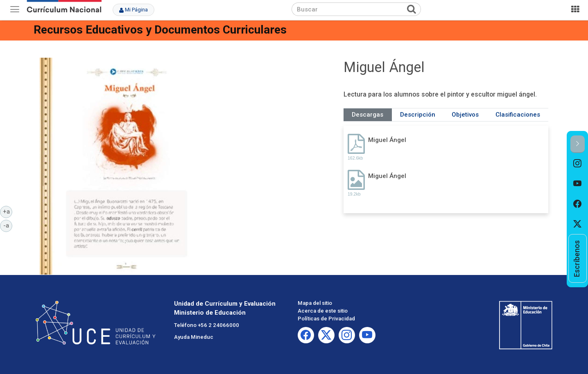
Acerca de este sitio (323, 311)
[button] (578, 144)
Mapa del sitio (315, 303)
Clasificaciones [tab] (518, 115)
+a (8, 211)
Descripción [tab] (418, 115)
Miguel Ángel (387, 140)
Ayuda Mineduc (194, 337)
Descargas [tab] (367, 115)
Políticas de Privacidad (326, 319)
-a (8, 225)
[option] (578, 163)
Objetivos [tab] (465, 115)
